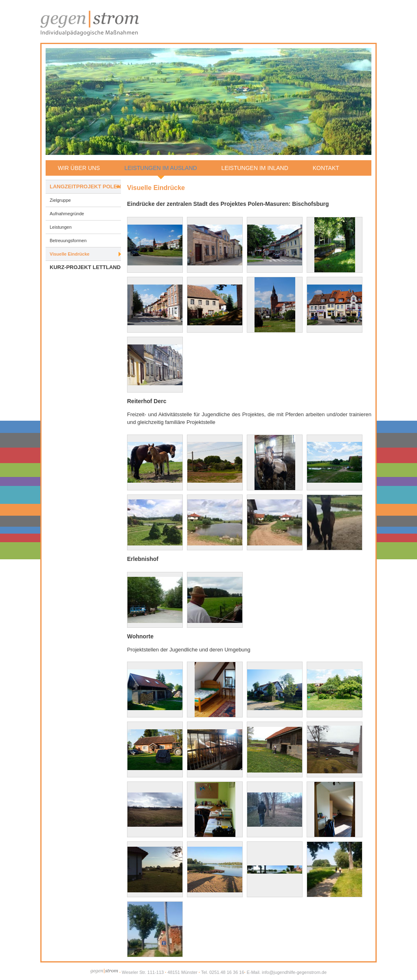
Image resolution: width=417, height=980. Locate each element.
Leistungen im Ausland (160, 168)
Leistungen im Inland (255, 168)
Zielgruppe (60, 200)
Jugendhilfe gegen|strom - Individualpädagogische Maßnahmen (90, 22)
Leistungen (61, 227)
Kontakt (326, 168)
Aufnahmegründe (67, 214)
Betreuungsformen (68, 241)
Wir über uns (79, 168)
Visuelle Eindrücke (70, 254)
